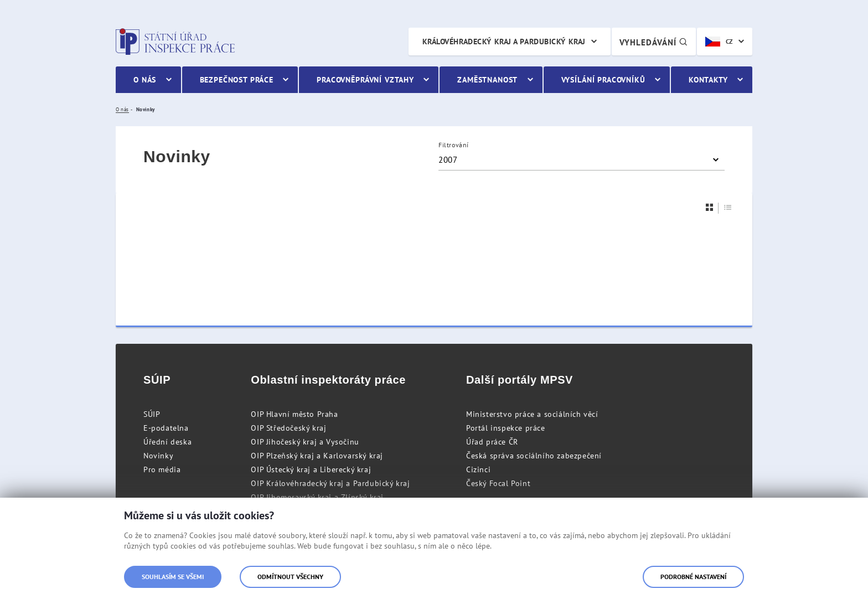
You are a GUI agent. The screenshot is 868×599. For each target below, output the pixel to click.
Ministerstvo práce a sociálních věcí (532, 414)
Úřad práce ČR (492, 442)
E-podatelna (166, 428)
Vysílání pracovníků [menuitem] (603, 80)
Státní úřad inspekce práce (175, 42)
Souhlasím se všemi (173, 577)
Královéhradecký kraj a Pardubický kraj (504, 42)
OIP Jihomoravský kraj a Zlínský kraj (317, 497)
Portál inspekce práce (506, 428)
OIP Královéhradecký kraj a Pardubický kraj (330, 483)
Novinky (158, 456)
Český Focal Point (498, 483)
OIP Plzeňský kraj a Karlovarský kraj (317, 456)
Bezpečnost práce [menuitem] (237, 80)
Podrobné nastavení (693, 577)
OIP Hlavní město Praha (294, 414)
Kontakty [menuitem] (708, 80)
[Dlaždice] (710, 207)
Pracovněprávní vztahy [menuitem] (365, 80)
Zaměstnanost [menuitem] (487, 80)
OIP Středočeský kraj (288, 428)
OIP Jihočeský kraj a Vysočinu (305, 442)
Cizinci (478, 469)
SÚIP (152, 414)
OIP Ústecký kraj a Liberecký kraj (311, 469)
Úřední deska (167, 442)
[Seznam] (728, 207)
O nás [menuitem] (145, 80)
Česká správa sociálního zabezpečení (534, 456)
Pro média (162, 469)
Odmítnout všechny (290, 577)
